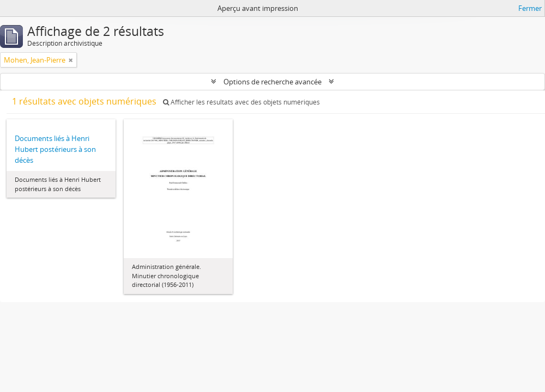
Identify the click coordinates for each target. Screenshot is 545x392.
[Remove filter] (71, 60)
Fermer (530, 8)
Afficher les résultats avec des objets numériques (241, 102)
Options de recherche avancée (272, 82)
